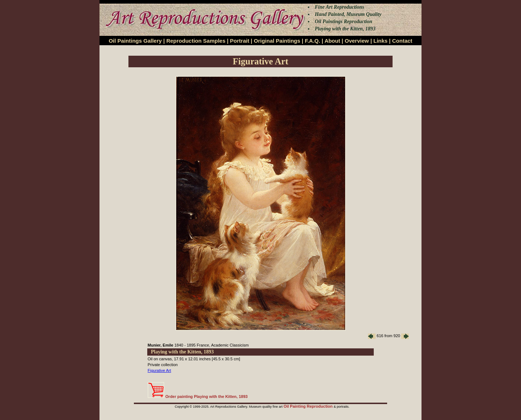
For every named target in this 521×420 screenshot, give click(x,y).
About (332, 41)
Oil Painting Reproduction (309, 406)
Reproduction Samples (196, 41)
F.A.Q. (312, 41)
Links (380, 41)
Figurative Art (159, 370)
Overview (357, 41)
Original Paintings (277, 41)
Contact (402, 41)
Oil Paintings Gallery (135, 41)
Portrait (240, 41)
